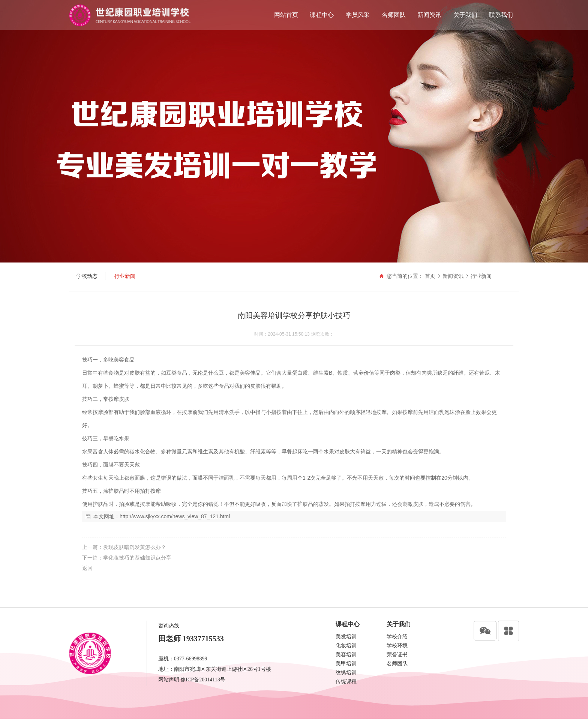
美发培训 (346, 637)
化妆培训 (346, 646)
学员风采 (358, 15)
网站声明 (169, 680)
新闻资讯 (429, 15)
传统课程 (346, 682)
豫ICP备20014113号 (203, 680)
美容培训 (346, 655)
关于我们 (465, 15)
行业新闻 (481, 276)
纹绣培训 (346, 673)
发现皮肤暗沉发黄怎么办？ (135, 547)
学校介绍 (397, 637)
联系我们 (501, 15)
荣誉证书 (397, 655)
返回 (87, 568)
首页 (430, 276)
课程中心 (322, 15)
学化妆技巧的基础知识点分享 (137, 558)
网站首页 (286, 15)
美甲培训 (346, 664)
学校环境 (397, 646)
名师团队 (394, 15)
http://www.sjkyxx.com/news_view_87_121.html (175, 516)
